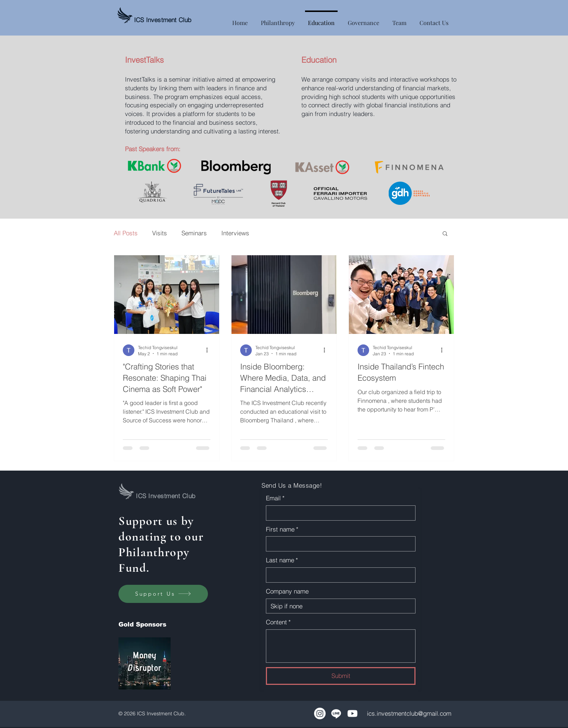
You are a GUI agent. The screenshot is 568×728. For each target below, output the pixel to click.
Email (275, 498)
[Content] (341, 646)
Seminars (194, 233)
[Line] (336, 713)
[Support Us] (163, 594)
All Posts (126, 233)
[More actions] (209, 350)
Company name (287, 591)
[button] (445, 234)
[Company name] (339, 606)
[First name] (339, 544)
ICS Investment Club (163, 20)
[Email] (339, 513)
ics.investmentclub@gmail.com (409, 713)
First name (282, 529)
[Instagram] (320, 713)
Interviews (235, 233)
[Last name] (339, 575)
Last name (282, 560)
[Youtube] (352, 713)
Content (278, 622)
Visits (160, 233)
